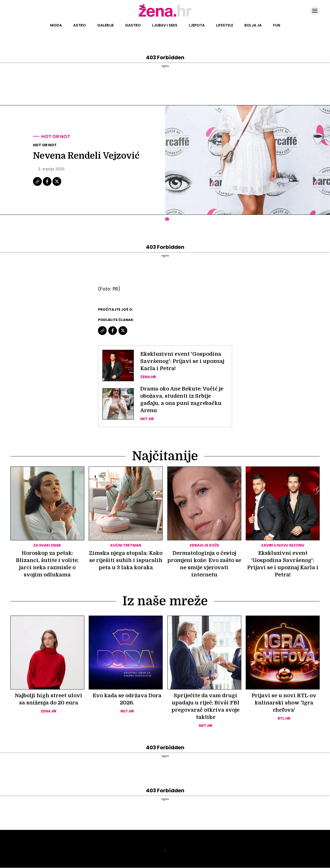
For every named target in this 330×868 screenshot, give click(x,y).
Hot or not (56, 136)
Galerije (105, 25)
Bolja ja (253, 25)
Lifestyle (225, 25)
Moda (56, 25)
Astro (80, 25)
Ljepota (197, 25)
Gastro (133, 25)
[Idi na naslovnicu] (165, 16)
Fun (277, 25)
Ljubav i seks (165, 25)
